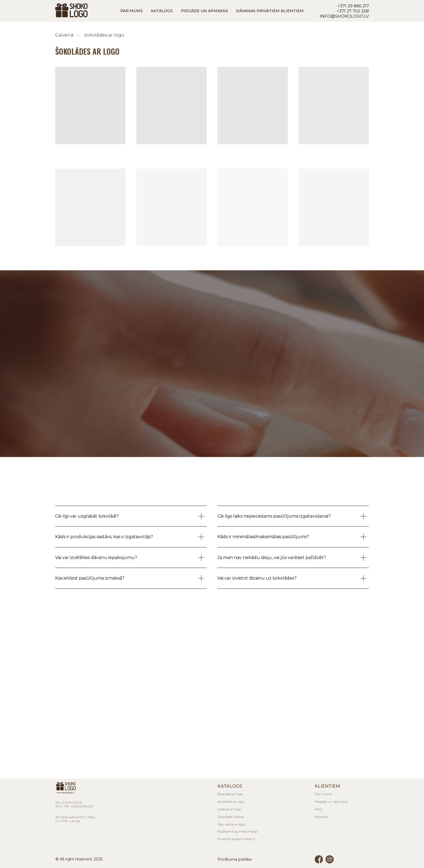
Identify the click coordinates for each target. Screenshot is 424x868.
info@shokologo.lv (344, 16)
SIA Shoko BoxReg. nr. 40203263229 (74, 804)
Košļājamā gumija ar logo (238, 831)
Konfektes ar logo (231, 802)
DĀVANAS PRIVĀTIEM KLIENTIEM (270, 11)
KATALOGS (162, 11)
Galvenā (64, 35)
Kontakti (322, 817)
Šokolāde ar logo (230, 794)
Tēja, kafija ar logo (231, 824)
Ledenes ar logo (229, 809)
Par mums (323, 794)
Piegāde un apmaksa (331, 802)
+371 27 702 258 (353, 11)
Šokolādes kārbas (231, 817)
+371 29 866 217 (353, 6)
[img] (330, 859)
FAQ (318, 809)
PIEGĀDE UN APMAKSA (204, 11)
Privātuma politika (234, 859)
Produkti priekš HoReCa (236, 839)
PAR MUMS (132, 11)
